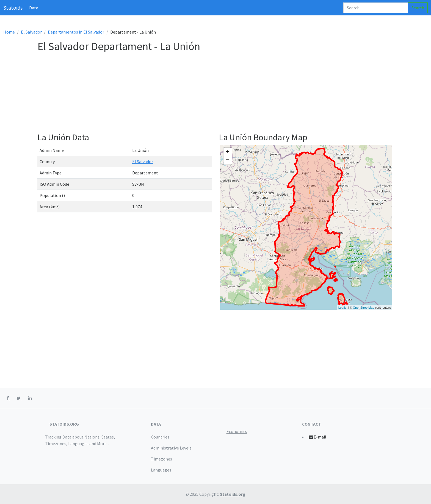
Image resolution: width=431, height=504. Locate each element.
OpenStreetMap (364, 308)
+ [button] (228, 152)
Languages (161, 470)
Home (9, 32)
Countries (160, 437)
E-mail (317, 437)
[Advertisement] (202, 94)
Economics (237, 431)
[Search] (376, 8)
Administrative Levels (171, 448)
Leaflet (343, 308)
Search (418, 8)
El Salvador (31, 32)
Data (34, 8)
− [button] (228, 160)
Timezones (161, 459)
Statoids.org (233, 494)
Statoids (13, 8)
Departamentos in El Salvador (76, 32)
